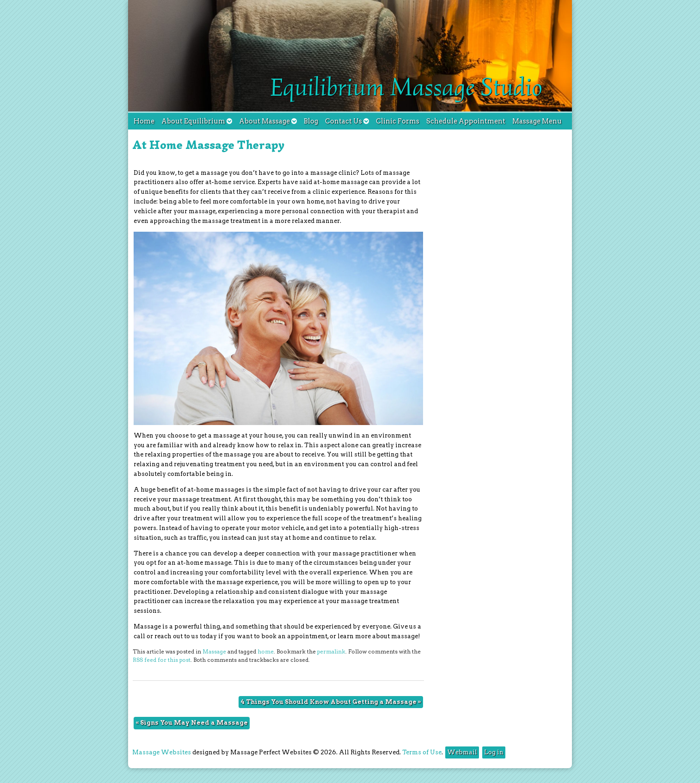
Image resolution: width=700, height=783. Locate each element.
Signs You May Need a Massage (192, 723)
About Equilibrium (197, 121)
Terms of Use (422, 752)
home (266, 652)
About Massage (268, 121)
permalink (331, 652)
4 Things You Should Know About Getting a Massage (331, 702)
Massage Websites (162, 752)
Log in (494, 752)
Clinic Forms (398, 121)
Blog (311, 121)
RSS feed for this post (162, 660)
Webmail (462, 752)
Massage (214, 652)
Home (144, 121)
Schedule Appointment (466, 121)
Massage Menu (537, 121)
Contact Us (347, 121)
